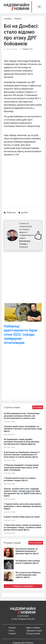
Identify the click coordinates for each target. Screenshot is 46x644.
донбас (25, 212)
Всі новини (38, 407)
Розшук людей (33, 634)
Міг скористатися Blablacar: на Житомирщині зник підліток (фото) (28, 575)
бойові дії (11, 212)
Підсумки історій (34, 631)
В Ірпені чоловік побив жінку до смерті (22, 517)
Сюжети (12, 634)
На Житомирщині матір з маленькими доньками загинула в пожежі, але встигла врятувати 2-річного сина (22, 416)
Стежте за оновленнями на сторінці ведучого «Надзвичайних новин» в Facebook (26, 235)
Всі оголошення (36, 543)
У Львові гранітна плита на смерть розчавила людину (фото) (20, 479)
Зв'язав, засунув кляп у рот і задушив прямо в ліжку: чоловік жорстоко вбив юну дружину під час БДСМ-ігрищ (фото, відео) (23, 492)
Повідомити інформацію (23, 586)
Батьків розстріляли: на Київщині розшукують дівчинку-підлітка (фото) (27, 551)
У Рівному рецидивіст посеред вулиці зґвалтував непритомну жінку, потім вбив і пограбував (21, 467)
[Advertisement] (23, 277)
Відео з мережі (33, 628)
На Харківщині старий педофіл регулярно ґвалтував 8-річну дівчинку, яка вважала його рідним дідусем (22, 442)
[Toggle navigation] (39, 7)
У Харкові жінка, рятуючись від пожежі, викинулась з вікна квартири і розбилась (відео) (23, 506)
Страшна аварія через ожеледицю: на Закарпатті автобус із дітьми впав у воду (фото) (23, 429)
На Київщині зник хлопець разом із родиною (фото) (28, 562)
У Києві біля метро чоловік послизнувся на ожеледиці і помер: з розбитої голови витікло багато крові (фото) (23, 527)
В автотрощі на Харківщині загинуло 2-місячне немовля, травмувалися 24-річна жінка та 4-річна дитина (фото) (22, 455)
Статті (11, 631)
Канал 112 (28, 49)
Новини (18, 19)
